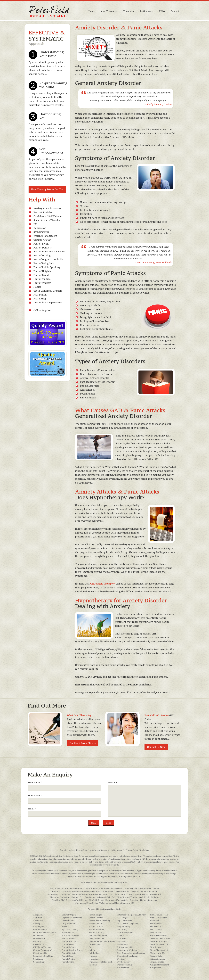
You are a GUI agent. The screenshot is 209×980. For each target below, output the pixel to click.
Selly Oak (111, 897)
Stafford (76, 900)
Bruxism (37, 941)
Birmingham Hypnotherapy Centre (92, 850)
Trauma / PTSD (42, 240)
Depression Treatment (72, 918)
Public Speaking (125, 965)
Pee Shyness (123, 941)
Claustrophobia (40, 953)
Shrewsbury (81, 903)
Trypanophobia (157, 962)
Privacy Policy (132, 850)
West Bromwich (93, 888)
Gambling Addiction (98, 935)
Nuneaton (109, 894)
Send (109, 823)
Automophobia (40, 927)
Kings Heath (155, 894)
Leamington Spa (67, 894)
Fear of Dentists (43, 248)
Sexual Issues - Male (159, 915)
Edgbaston (54, 897)
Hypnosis (93, 956)
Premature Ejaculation (127, 956)
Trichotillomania (158, 959)
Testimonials (147, 11)
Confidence (38, 959)
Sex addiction (123, 968)
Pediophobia (123, 944)
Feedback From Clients (83, 743)
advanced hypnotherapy (148, 874)
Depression (40, 228)
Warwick (79, 894)
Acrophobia (38, 915)
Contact (175, 11)
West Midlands (60, 871)
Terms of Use (105, 862)
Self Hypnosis (156, 924)
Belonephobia (39, 935)
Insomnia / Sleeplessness (48, 302)
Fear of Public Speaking (47, 267)
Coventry (56, 891)
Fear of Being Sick (44, 263)
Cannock (144, 891)
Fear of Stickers (42, 283)
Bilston (84, 900)
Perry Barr (84, 897)
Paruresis (122, 938)
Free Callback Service (157, 715)
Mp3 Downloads (125, 921)
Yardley (134, 897)
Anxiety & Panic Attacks (47, 208)
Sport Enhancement (159, 944)
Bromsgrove (108, 891)
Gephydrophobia (96, 938)
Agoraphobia (87, 390)
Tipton (143, 900)
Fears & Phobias (43, 212)
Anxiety (37, 924)
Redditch (153, 891)
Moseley (75, 897)
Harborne (155, 897)
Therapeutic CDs (158, 953)
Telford (101, 900)
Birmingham (40, 871)
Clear (94, 823)
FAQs (162, 11)
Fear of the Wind (96, 930)
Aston (93, 897)
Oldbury (120, 888)
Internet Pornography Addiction (132, 915)
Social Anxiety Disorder (47, 220)
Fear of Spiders (42, 279)
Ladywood (101, 897)
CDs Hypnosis (39, 944)
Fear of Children (69, 947)
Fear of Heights (42, 271)
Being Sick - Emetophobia (45, 932)
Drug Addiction (69, 924)
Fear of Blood (41, 275)
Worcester (133, 894)
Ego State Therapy (70, 930)
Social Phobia (88, 394)
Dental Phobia (68, 921)
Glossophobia (95, 944)
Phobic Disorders (90, 386)
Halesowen (96, 891)
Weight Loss (156, 968)
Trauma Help (156, 956)
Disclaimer (144, 850)
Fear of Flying (41, 244)
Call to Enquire (42, 310)
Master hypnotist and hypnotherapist (79, 874)
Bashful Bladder (40, 930)
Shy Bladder (156, 927)
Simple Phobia (88, 398)
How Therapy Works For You (47, 189)
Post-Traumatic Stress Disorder (98, 382)
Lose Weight (123, 918)
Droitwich (144, 894)
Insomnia (93, 965)
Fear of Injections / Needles (49, 251)
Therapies (129, 11)
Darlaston (134, 900)
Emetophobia (68, 932)
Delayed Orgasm (69, 915)
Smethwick (130, 888)
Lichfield (93, 900)
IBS (35, 224)
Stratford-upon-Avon (94, 894)
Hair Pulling (40, 295)
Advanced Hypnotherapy (99, 909)
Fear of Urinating (96, 932)
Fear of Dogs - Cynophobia (48, 259)
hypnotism (128, 874)
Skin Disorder (156, 930)
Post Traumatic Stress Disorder (131, 953)
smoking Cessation (159, 935)
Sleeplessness (156, 932)
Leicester (66, 891)
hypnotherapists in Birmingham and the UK (121, 877)
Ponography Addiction (127, 950)
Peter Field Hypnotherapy (92, 882)
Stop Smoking (41, 232)
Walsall (75, 891)
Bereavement (39, 938)
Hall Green (66, 900)
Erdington (65, 897)
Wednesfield (123, 900)
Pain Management (126, 932)
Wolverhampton (107, 903)
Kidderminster (121, 894)
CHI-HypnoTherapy (42, 947)
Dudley (156, 888)
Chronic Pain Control (43, 950)
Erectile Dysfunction (71, 935)
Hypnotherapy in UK (124, 903)
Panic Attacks (123, 935)
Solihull (81, 888)
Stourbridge (85, 891)
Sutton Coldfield (108, 888)
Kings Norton (123, 897)
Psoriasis (121, 959)
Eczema (65, 927)
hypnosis (141, 871)
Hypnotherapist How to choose (103, 962)
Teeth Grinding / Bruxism (48, 291)
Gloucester (152, 900)
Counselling (38, 962)
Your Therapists (109, 11)
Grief (91, 947)
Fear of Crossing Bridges (73, 950)
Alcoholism (38, 921)
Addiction (38, 918)
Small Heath (144, 897)
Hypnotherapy (95, 959)
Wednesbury (110, 900)
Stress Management (159, 950)
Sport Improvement (159, 941)
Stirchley (56, 900)
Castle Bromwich (144, 888)
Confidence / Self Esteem (48, 216)
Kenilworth (53, 894)
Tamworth (134, 891)
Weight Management (45, 236)
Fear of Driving (42, 255)
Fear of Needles (96, 918)
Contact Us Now (156, 747)
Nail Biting (40, 299)
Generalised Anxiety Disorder (102, 941)
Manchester (93, 903)
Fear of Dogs (67, 956)
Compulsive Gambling (43, 956)
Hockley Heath (121, 891)
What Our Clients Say (79, 715)
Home (92, 11)
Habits (37, 287)
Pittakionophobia (125, 947)
